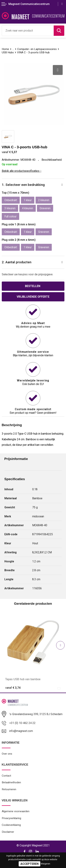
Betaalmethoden (11, 782)
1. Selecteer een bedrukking (23, 185)
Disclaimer (8, 832)
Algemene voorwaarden (16, 811)
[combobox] (28, 31)
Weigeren (45, 864)
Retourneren (9, 789)
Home (5, 49)
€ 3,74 (13, 688)
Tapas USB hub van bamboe (23, 679)
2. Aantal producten (17, 262)
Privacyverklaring (11, 818)
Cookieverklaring (11, 825)
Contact (6, 776)
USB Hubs (8, 52)
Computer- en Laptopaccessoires (37, 49)
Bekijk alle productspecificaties (22, 171)
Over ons (7, 754)
